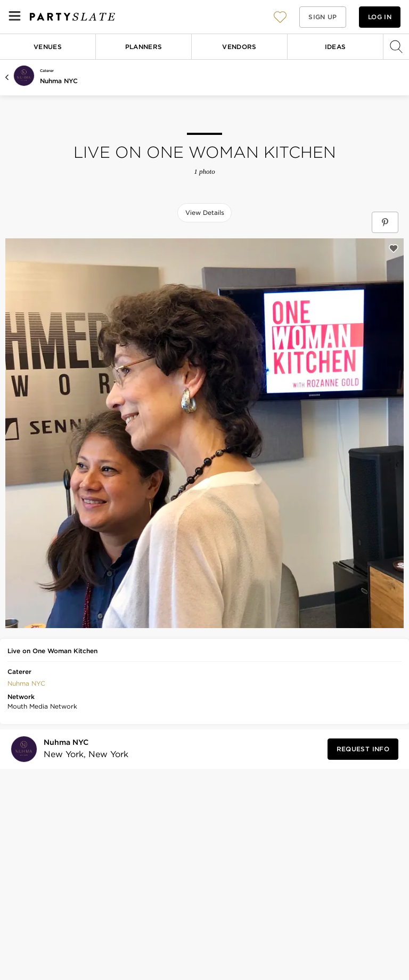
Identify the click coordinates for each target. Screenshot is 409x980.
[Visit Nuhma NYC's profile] (83, 749)
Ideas (336, 47)
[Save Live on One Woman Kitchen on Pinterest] (385, 222)
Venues (48, 47)
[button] (280, 17)
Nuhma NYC (59, 81)
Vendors (239, 47)
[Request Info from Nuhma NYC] (363, 749)
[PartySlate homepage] (72, 17)
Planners (144, 47)
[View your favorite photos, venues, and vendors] (280, 17)
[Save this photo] (394, 248)
